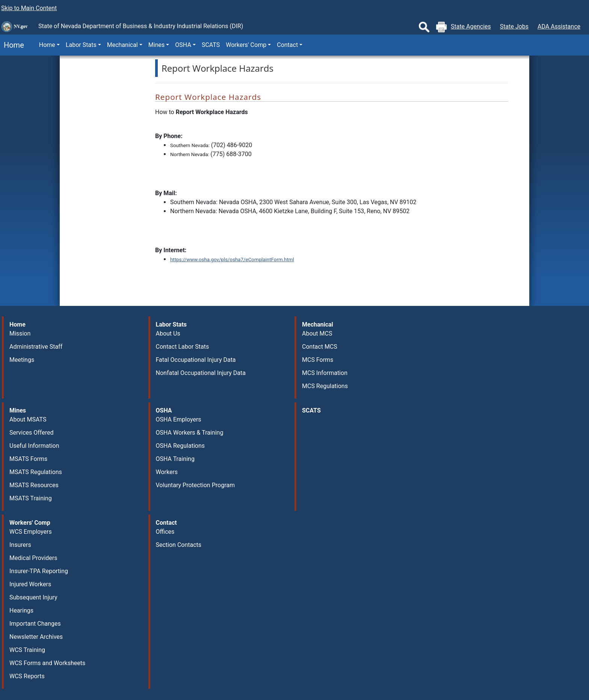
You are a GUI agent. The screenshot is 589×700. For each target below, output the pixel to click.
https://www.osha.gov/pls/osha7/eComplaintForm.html (232, 260)
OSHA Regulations (180, 446)
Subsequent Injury (33, 597)
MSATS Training (31, 498)
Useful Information (34, 446)
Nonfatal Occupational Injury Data (201, 373)
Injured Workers (30, 584)
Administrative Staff (36, 347)
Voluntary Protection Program (195, 485)
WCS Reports (27, 676)
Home (12, 45)
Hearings (21, 610)
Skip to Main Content (29, 8)
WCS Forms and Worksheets (47, 663)
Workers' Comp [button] (246, 45)
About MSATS (28, 419)
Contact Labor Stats (183, 347)
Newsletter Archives (36, 637)
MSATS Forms (28, 459)
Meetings (22, 360)
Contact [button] (287, 45)
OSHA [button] (183, 45)
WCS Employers (31, 532)
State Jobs (514, 26)
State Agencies (471, 26)
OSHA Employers (179, 419)
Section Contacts (179, 545)
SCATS (211, 45)
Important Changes (35, 624)
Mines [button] (156, 45)
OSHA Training (175, 459)
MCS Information (325, 373)
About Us (168, 333)
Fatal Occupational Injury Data (196, 360)
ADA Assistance (559, 26)
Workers (167, 472)
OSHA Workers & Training (190, 433)
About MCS (317, 333)
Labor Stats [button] (81, 45)
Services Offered (31, 433)
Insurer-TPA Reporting (39, 571)
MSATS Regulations (36, 472)
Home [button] (47, 45)
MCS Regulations (325, 386)
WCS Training (27, 650)
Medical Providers (33, 558)
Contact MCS (320, 347)
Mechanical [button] (122, 45)
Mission (20, 333)
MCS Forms (318, 360)
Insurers (20, 545)
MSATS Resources (34, 485)
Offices (165, 532)
